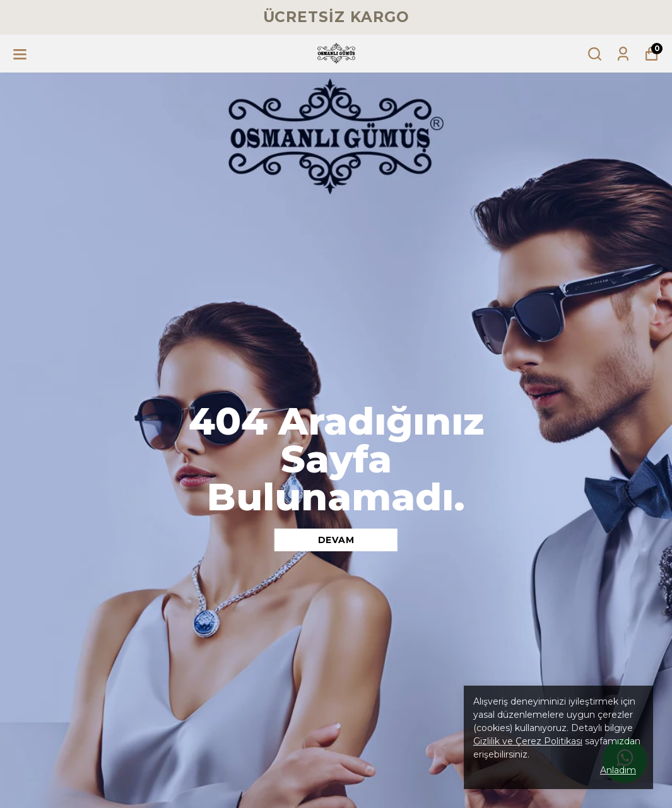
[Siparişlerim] (623, 54)
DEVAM (336, 540)
